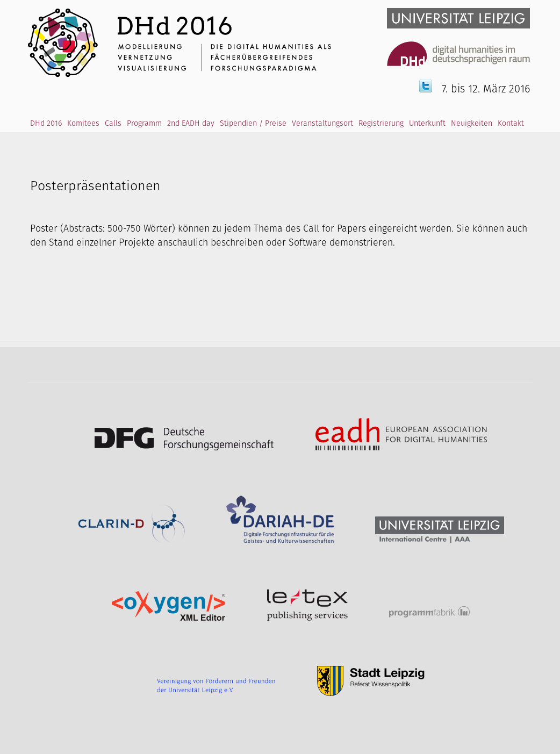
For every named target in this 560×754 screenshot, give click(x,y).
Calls (113, 124)
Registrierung (381, 124)
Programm (144, 124)
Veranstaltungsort (322, 124)
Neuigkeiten (472, 124)
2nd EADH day (191, 124)
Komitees (83, 124)
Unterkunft (427, 124)
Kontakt (511, 124)
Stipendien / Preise (253, 124)
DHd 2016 (46, 124)
